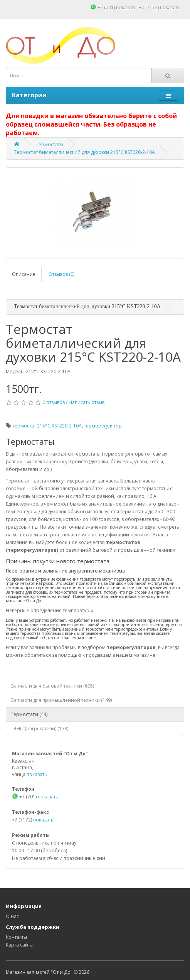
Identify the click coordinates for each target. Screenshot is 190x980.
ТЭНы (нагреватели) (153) (40, 729)
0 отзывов (54, 402)
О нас (12, 916)
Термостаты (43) (29, 714)
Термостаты (50, 144)
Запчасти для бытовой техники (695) (52, 686)
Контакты (16, 937)
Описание (24, 274)
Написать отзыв (87, 402)
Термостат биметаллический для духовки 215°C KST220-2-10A (84, 152)
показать (126, 8)
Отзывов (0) (61, 274)
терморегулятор (103, 426)
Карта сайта (19, 945)
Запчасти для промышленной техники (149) (61, 700)
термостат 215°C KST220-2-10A (47, 426)
